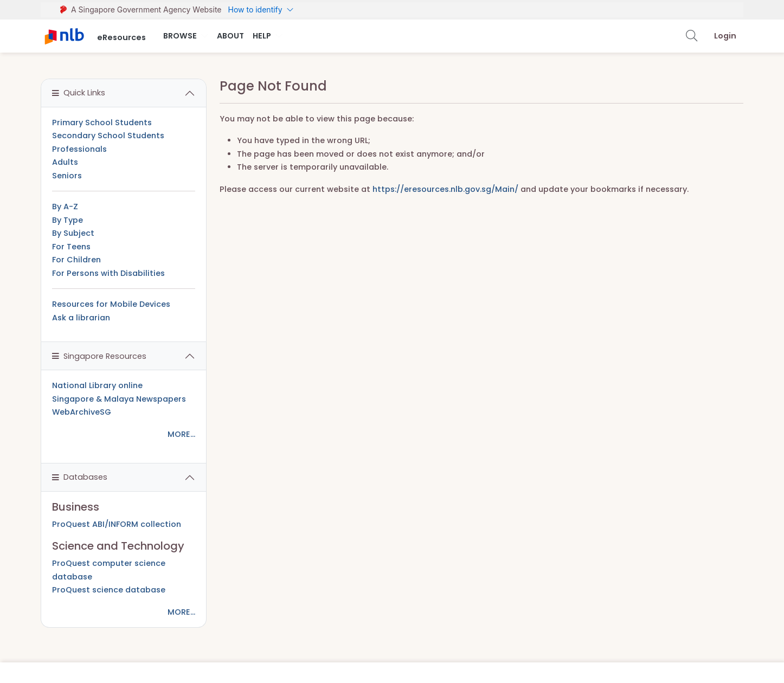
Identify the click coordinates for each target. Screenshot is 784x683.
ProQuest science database (109, 590)
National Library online (97, 385)
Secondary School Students (108, 136)
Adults (65, 162)
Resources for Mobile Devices (111, 304)
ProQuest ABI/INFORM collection (117, 524)
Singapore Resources (99, 356)
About (230, 36)
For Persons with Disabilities (108, 273)
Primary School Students (102, 123)
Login (725, 36)
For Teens (71, 247)
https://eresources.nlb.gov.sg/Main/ (445, 189)
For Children (76, 260)
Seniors (67, 176)
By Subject (73, 233)
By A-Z (65, 207)
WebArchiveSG (82, 412)
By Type (68, 220)
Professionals (79, 149)
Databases (80, 477)
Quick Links (79, 93)
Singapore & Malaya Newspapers (119, 399)
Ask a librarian (81, 318)
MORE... (181, 434)
